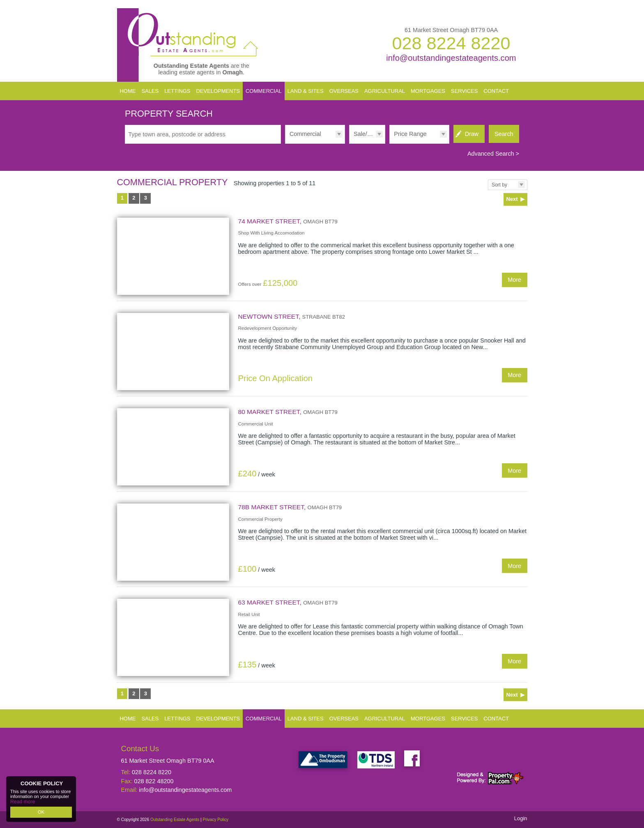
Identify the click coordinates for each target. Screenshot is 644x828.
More (514, 280)
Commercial (305, 134)
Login (521, 818)
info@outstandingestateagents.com (451, 58)
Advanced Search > (493, 154)
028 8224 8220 (451, 43)
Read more (21, 802)
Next (512, 199)
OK (41, 812)
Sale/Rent (367, 134)
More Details (322, 256)
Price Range (410, 134)
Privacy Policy (215, 820)
